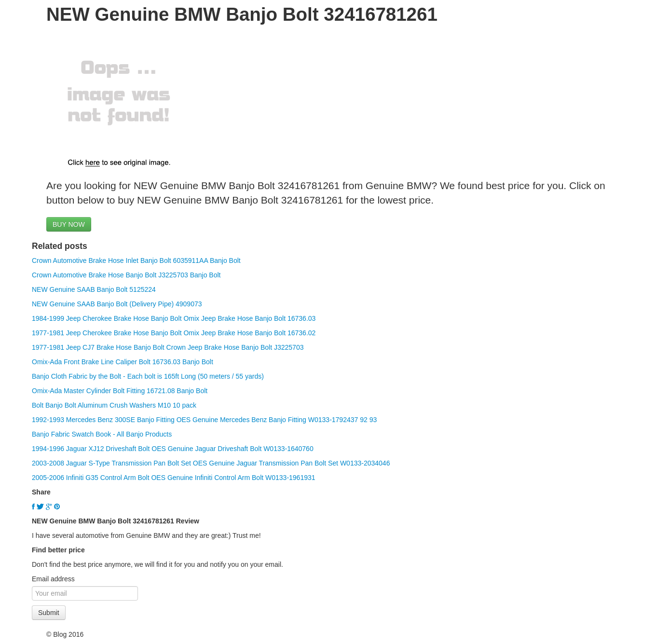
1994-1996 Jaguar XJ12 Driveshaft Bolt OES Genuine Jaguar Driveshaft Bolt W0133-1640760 (173, 449)
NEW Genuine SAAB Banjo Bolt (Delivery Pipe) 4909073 (117, 304)
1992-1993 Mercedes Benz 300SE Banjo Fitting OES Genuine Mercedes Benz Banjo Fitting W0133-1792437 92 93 (204, 420)
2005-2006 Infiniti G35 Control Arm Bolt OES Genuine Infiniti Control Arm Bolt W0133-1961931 (174, 478)
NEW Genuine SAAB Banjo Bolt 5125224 (94, 289)
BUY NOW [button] (69, 224)
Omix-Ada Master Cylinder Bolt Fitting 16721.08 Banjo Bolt (120, 391)
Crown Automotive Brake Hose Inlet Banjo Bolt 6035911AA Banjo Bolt (136, 260)
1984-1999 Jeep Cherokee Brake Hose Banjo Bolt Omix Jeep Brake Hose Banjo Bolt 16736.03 (174, 318)
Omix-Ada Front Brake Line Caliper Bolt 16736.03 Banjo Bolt (123, 362)
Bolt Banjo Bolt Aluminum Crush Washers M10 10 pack (114, 405)
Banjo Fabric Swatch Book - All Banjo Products (102, 434)
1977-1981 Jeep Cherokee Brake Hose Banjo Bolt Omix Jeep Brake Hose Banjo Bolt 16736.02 (174, 333)
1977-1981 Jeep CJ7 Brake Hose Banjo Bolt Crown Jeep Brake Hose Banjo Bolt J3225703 (168, 347)
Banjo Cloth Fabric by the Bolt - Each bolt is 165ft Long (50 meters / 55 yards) (148, 376)
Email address (53, 579)
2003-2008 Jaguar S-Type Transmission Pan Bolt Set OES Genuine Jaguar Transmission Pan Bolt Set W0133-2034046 (211, 463)
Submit (49, 613)
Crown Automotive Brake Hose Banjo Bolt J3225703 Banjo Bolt (126, 275)
